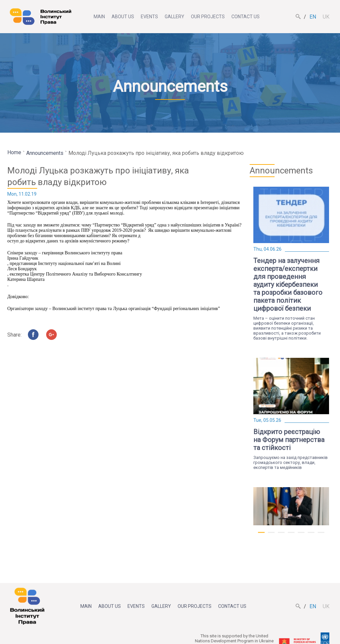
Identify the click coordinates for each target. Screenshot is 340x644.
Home (14, 152)
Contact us (246, 17)
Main (99, 17)
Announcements (45, 153)
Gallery (174, 17)
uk (326, 17)
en (313, 17)
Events (149, 17)
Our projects (208, 17)
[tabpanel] (291, 264)
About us (123, 17)
